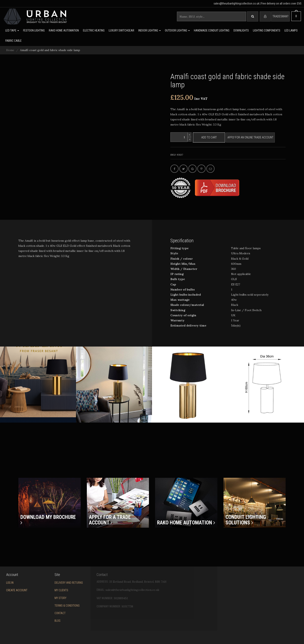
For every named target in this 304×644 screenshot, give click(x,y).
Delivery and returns (51, 583)
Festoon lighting (34, 30)
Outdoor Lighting (177, 30)
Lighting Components (267, 30)
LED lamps (291, 30)
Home (10, 50)
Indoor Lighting (150, 30)
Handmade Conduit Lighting (212, 30)
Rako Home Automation (64, 30)
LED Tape (12, 30)
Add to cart (209, 137)
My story (43, 598)
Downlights (241, 30)
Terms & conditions (50, 606)
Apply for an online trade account (250, 137)
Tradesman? (280, 16)
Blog (40, 621)
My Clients (44, 590)
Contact (43, 613)
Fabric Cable (13, 41)
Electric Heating (94, 30)
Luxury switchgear (121, 30)
